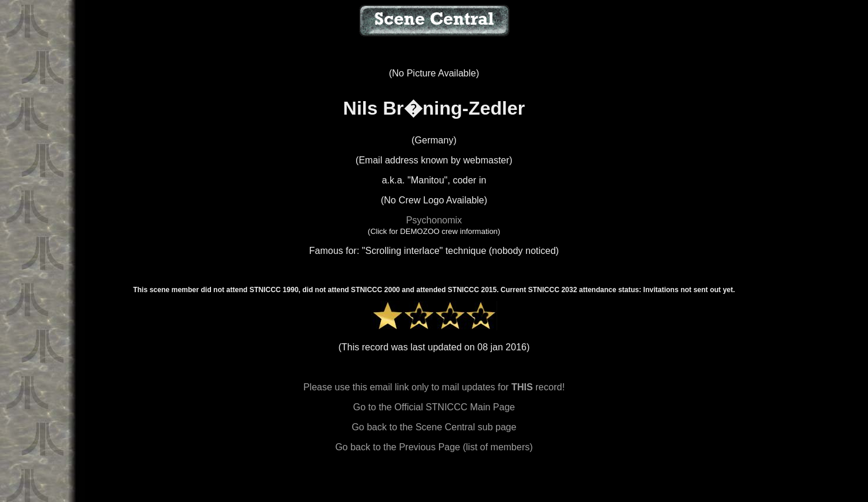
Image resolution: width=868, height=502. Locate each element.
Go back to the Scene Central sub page (434, 427)
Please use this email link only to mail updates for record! (434, 387)
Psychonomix (434, 220)
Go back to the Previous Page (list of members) (434, 447)
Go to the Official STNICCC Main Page (434, 407)
